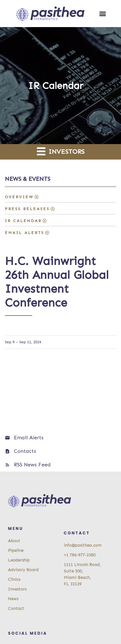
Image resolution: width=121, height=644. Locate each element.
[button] (103, 14)
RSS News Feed (32, 465)
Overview (19, 197)
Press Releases (27, 209)
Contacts (25, 451)
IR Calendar (23, 221)
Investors (61, 151)
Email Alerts (25, 233)
